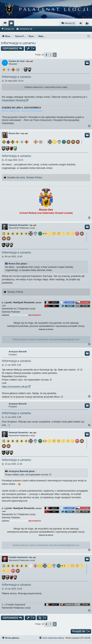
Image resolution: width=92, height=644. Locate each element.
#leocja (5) (68, 23)
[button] (46, 55)
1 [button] (51, 55)
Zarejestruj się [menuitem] (88, 24)
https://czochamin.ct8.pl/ (15, 387)
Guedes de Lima (17, 61)
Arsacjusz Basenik (18, 352)
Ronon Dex (14, 133)
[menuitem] (5, 23)
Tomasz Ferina (34, 177)
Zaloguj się (9, 29)
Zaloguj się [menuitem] (82, 24)
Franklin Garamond (18, 557)
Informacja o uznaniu (18, 43)
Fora (12, 24)
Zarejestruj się (26, 29)
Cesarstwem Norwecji (14, 100)
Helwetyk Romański (18, 225)
